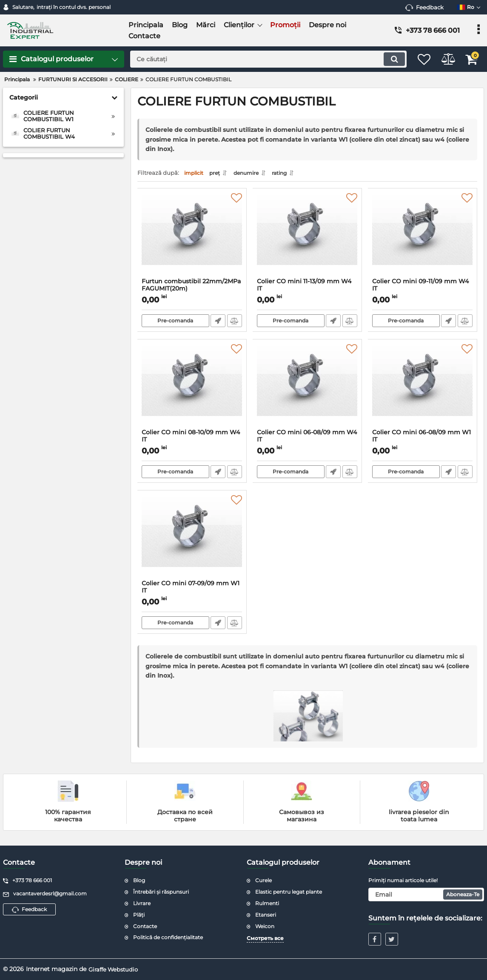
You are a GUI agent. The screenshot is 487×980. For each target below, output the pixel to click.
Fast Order (218, 323)
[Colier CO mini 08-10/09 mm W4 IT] (192, 389)
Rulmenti (267, 903)
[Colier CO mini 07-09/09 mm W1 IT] (192, 540)
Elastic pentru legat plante (289, 892)
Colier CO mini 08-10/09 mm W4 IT (192, 442)
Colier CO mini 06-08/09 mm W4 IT (307, 442)
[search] (259, 59)
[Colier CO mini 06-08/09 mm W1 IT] (423, 389)
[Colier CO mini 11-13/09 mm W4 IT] (307, 238)
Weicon (265, 926)
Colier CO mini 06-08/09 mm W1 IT (423, 442)
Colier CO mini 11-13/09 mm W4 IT (307, 291)
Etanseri (266, 915)
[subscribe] (426, 895)
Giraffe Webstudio (115, 969)
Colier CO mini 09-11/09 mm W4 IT (423, 291)
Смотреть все (265, 938)
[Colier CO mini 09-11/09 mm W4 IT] (423, 238)
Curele (263, 880)
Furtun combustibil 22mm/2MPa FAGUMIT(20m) (192, 291)
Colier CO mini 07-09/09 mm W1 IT (192, 593)
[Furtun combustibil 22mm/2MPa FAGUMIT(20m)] (192, 238)
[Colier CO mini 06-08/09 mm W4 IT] (307, 389)
